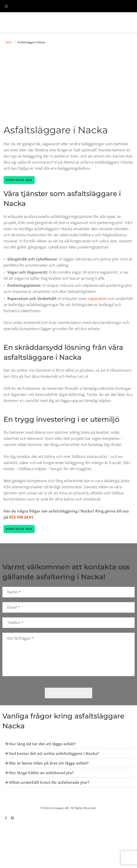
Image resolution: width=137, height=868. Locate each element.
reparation (97, 299)
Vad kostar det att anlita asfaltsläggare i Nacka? (54, 754)
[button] (68, 744)
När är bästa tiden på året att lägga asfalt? (49, 763)
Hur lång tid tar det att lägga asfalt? (42, 744)
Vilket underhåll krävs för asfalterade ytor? (49, 782)
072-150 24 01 (21, 517)
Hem (9, 42)
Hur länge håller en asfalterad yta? (41, 773)
